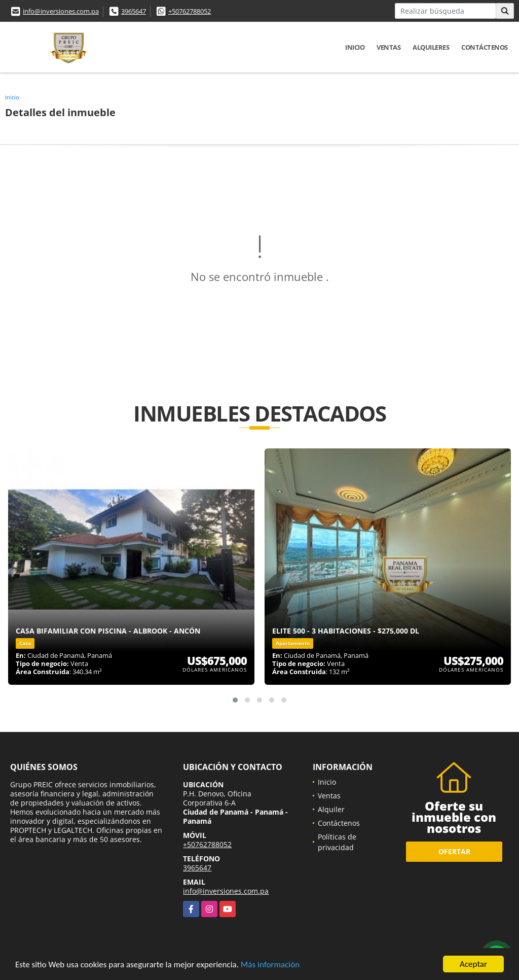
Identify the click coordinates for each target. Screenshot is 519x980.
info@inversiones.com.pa (61, 11)
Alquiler (331, 809)
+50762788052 (190, 11)
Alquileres (431, 47)
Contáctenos (485, 47)
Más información (270, 965)
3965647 (134, 11)
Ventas (388, 47)
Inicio (355, 47)
